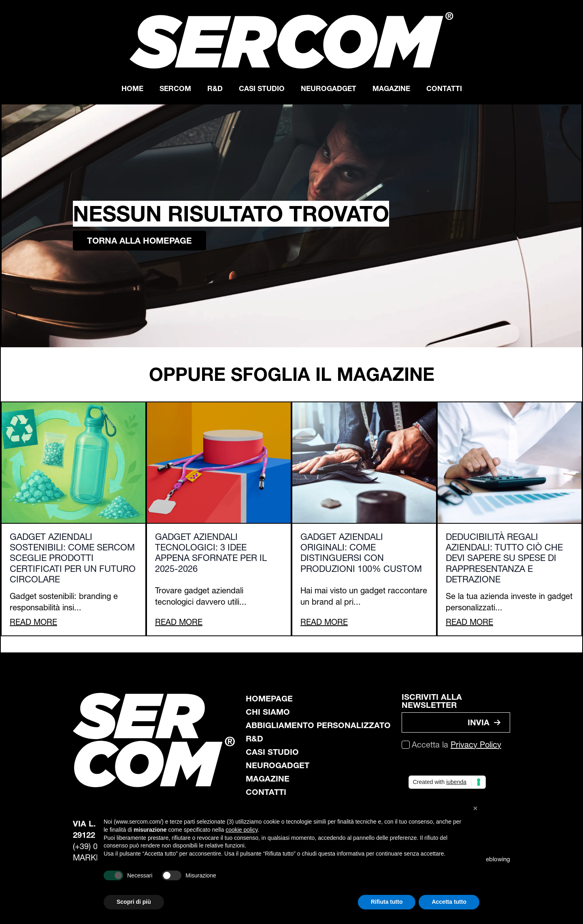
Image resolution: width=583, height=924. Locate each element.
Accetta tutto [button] (449, 902)
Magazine (391, 88)
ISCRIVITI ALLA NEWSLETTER (432, 701)
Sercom (175, 88)
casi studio (272, 752)
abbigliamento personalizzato (318, 725)
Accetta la (456, 745)
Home (132, 88)
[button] (475, 808)
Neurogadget (329, 88)
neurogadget (278, 765)
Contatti (444, 88)
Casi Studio (262, 88)
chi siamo (268, 712)
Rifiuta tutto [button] (387, 902)
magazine (268, 779)
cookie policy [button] (241, 830)
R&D (215, 88)
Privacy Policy (476, 745)
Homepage (269, 699)
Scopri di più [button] (134, 902)
